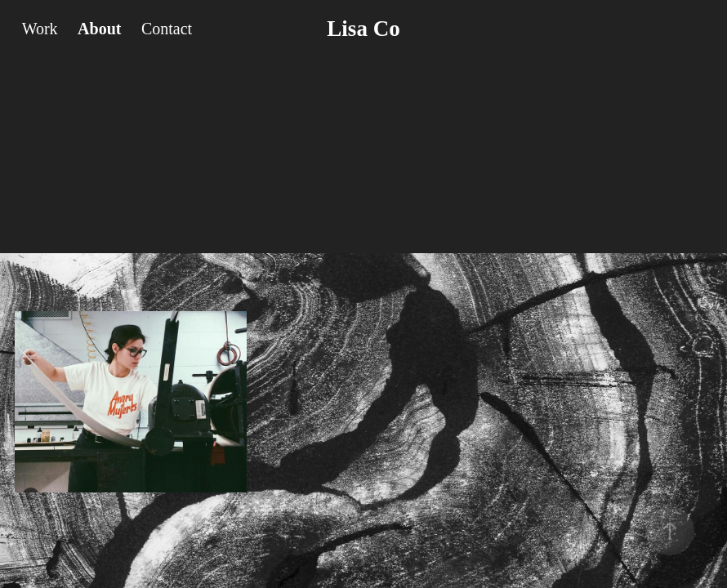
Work (40, 29)
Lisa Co (363, 29)
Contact (167, 29)
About (99, 29)
